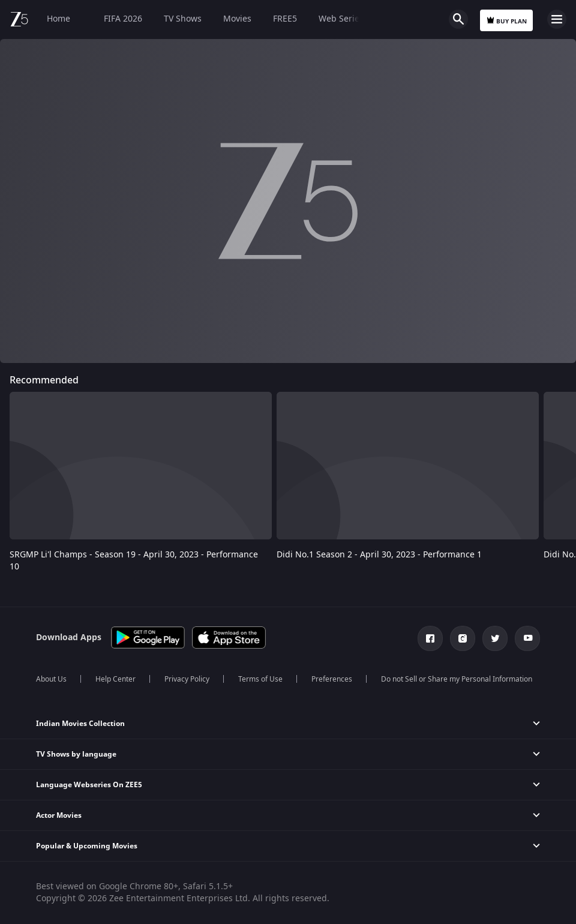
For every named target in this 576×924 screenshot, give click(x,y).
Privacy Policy (187, 679)
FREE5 (285, 19)
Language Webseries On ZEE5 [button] (89, 785)
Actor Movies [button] (59, 815)
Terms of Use (260, 679)
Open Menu (557, 19)
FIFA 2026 (117, 19)
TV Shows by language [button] (76, 754)
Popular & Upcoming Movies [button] (87, 846)
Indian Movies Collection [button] (80, 724)
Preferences (332, 679)
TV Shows (183, 19)
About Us (51, 679)
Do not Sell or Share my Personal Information (457, 679)
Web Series (341, 19)
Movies (237, 19)
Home (58, 19)
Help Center (115, 679)
